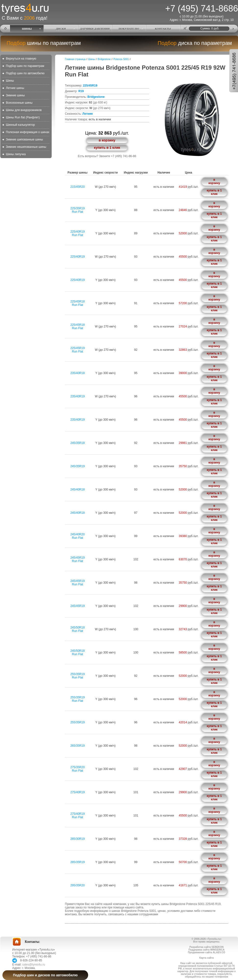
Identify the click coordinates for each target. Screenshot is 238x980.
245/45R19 (77, 606)
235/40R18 (77, 373)
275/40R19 (77, 792)
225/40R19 (77, 257)
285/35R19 (77, 862)
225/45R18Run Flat (77, 303)
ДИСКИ (61, 29)
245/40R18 (77, 490)
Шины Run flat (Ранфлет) (23, 117)
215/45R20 (77, 187)
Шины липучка (16, 154)
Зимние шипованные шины (24, 139)
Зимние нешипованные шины (26, 147)
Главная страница (75, 59)
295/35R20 (77, 885)
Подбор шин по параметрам (25, 66)
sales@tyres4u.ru (34, 965)
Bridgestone (104, 59)
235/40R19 (77, 396)
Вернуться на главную (21, 59)
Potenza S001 (121, 59)
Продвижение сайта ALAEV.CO (206, 952)
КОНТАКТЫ (163, 29)
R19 (81, 91)
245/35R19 (77, 466)
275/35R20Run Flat (77, 769)
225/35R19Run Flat (77, 210)
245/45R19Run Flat (77, 559)
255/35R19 (77, 722)
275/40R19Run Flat (77, 816)
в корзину (107, 140)
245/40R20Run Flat (77, 536)
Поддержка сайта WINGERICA (207, 950)
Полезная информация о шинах (28, 132)
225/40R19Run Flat (77, 233)
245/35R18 (77, 443)
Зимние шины (15, 95)
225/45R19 (90, 86)
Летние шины (15, 88)
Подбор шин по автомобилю (25, 73)
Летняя (87, 114)
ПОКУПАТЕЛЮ (129, 29)
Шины (10, 81)
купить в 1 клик (107, 148)
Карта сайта (207, 958)
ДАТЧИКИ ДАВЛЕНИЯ (95, 29)
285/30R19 (77, 839)
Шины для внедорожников (24, 110)
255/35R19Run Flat (77, 676)
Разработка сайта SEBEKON (207, 947)
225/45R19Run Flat (77, 350)
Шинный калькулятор (20, 125)
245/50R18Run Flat (77, 629)
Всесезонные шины (19, 103)
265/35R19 (77, 746)
